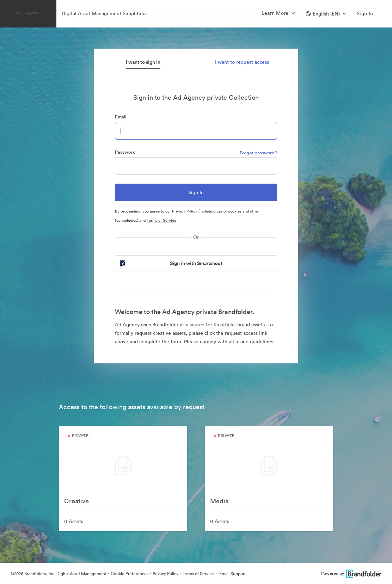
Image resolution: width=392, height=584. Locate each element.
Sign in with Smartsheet (171, 263)
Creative (76, 501)
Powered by (351, 573)
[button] (326, 14)
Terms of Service (161, 220)
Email (121, 117)
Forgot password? (258, 153)
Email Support (232, 574)
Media (219, 501)
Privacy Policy (185, 211)
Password (125, 152)
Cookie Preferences (130, 574)
